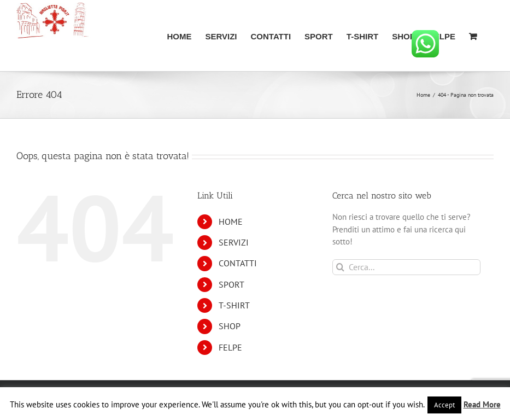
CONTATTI (238, 263)
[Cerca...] (406, 267)
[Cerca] (340, 267)
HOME (231, 221)
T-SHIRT (234, 305)
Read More (482, 404)
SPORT (231, 284)
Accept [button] (444, 405)
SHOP (230, 326)
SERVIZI (234, 242)
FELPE (230, 347)
